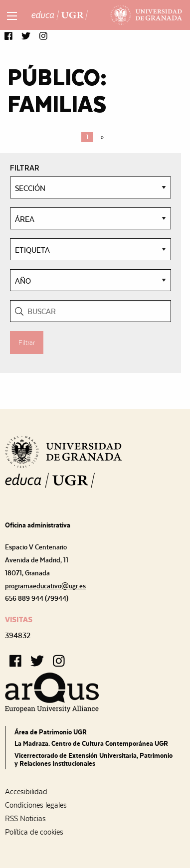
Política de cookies (34, 832)
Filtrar (27, 343)
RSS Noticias (25, 819)
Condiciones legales (36, 805)
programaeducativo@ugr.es (45, 586)
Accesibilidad (26, 792)
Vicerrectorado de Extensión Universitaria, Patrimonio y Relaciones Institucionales (94, 759)
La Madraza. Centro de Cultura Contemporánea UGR (91, 743)
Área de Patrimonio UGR (51, 732)
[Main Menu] (12, 16)
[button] (8, 37)
